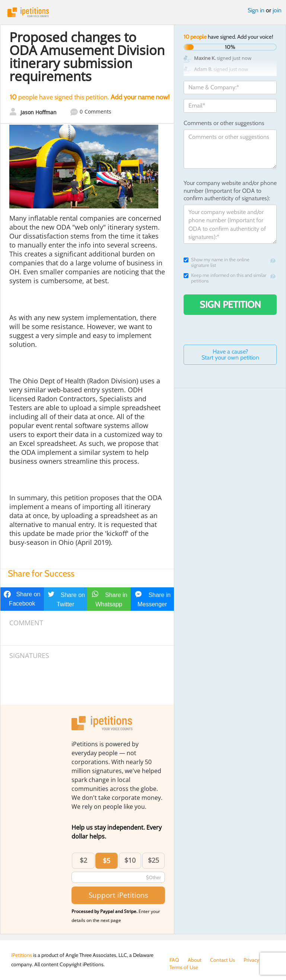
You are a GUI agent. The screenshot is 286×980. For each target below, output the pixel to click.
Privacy (251, 960)
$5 (107, 861)
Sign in (256, 10)
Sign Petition (230, 304)
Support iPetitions (118, 895)
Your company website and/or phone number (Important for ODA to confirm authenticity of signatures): (230, 191)
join (277, 10)
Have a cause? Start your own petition (230, 355)
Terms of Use (184, 967)
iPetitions (143, 12)
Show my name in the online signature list (217, 262)
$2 (83, 860)
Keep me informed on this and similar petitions (225, 278)
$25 (153, 860)
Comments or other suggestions (224, 123)
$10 (130, 860)
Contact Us (223, 960)
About (195, 960)
